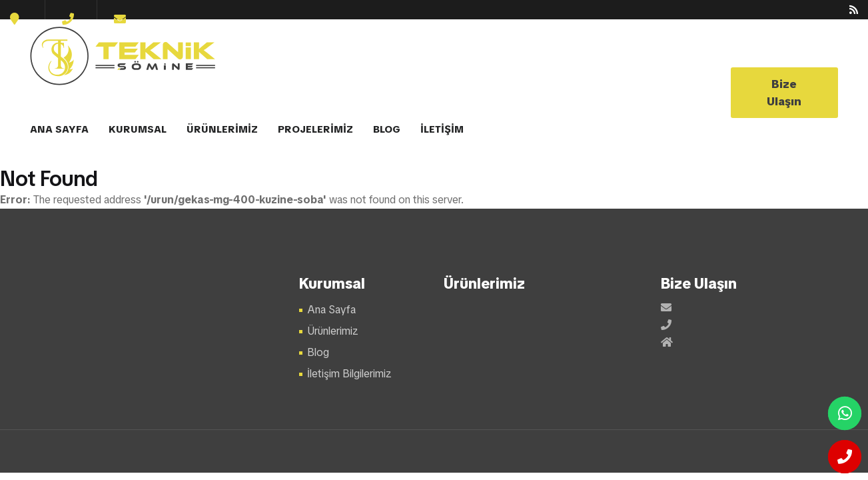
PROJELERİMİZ (315, 129)
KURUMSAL (138, 129)
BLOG (387, 129)
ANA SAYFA (59, 129)
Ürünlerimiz (333, 331)
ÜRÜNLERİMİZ (222, 129)
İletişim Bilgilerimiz (349, 374)
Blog (318, 352)
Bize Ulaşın (784, 93)
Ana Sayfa (331, 310)
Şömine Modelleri (124, 56)
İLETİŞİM (442, 129)
